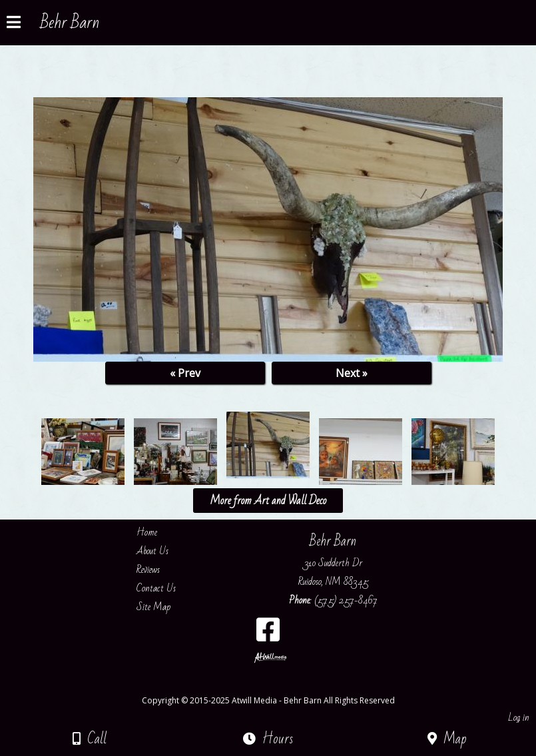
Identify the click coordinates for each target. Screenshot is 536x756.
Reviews (158, 569)
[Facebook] (268, 634)
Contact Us (166, 588)
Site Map (163, 607)
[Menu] (14, 24)
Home (157, 532)
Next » (352, 373)
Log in (519, 717)
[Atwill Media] (280, 686)
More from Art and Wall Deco (268, 501)
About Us (162, 551)
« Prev (185, 373)
